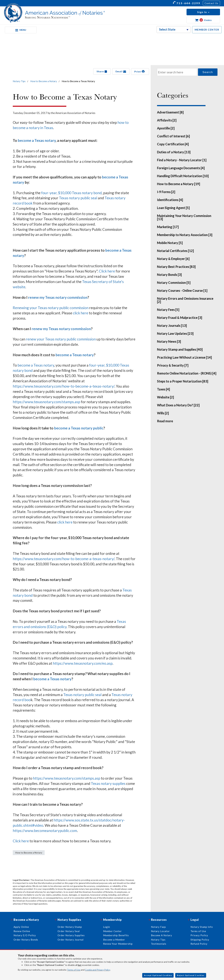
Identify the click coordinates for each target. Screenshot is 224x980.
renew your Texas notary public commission (61, 339)
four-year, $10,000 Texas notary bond (71, 193)
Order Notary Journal (71, 940)
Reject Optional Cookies (191, 975)
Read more (165, 421)
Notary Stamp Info (202, 927)
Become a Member (114, 940)
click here (81, 313)
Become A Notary (162, 935)
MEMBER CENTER (207, 30)
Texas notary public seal (78, 198)
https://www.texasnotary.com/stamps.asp (46, 402)
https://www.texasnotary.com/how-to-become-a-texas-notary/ (64, 386)
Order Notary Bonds (26, 940)
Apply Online (21, 927)
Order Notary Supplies (71, 935)
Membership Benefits (116, 935)
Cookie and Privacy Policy (97, 970)
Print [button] (140, 71)
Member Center (112, 931)
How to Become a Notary (44, 81)
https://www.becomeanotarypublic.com (45, 831)
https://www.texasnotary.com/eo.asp (83, 663)
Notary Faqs (158, 927)
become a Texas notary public (79, 428)
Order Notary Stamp (70, 927)
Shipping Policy (200, 940)
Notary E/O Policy (25, 935)
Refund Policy (199, 944)
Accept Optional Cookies (158, 975)
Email (121, 71)
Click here (107, 271)
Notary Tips (19, 81)
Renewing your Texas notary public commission (51, 308)
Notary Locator (160, 931)
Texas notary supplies (108, 783)
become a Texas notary (37, 140)
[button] (203, 12)
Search (208, 72)
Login (107, 927)
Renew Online (22, 931)
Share (102, 71)
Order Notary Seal (69, 931)
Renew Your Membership (118, 944)
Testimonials (159, 944)
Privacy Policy (199, 935)
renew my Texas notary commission (58, 297)
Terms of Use (74, 970)
